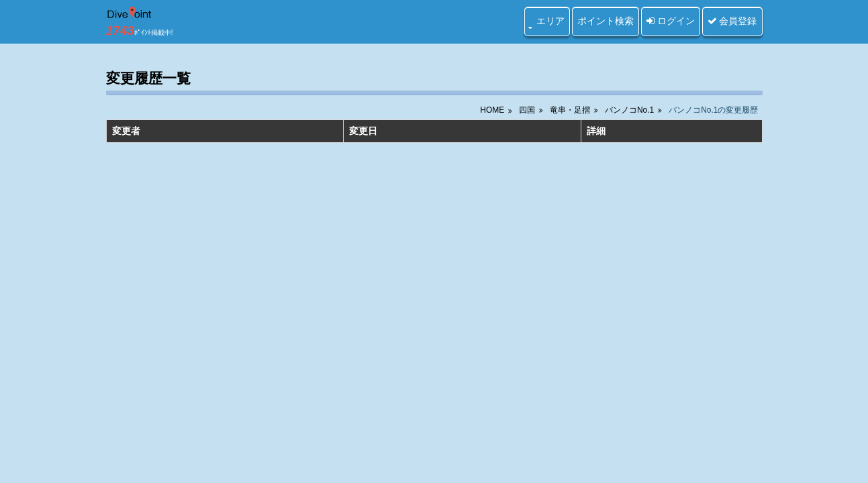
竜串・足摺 (570, 110)
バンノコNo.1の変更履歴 (713, 110)
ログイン (671, 21)
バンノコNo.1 (629, 110)
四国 (527, 110)
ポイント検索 (606, 21)
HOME (492, 110)
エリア (550, 21)
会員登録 (732, 21)
